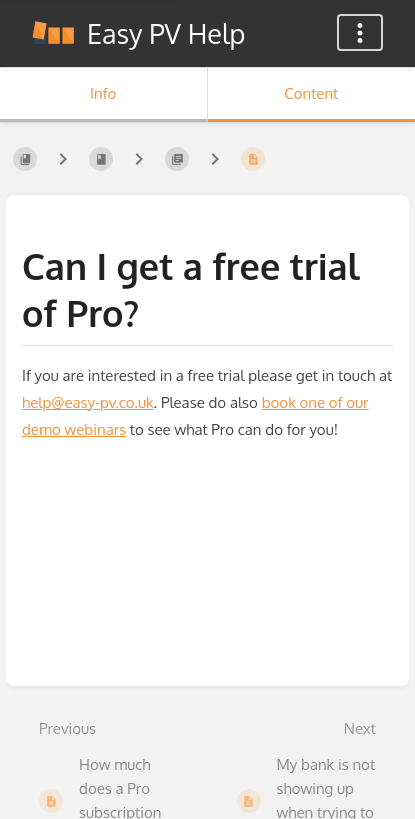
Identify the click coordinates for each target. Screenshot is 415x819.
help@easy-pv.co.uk (88, 402)
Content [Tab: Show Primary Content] (311, 93)
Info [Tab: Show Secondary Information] (103, 93)
